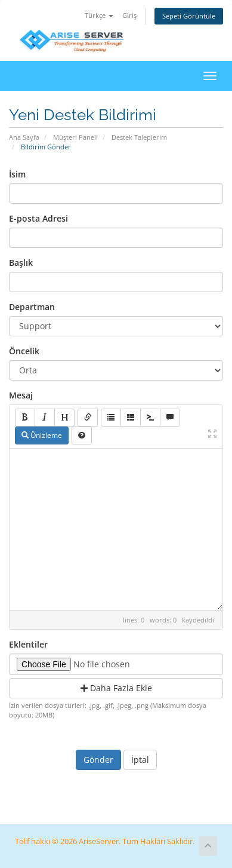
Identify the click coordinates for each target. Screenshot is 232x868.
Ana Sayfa (24, 137)
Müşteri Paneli (75, 137)
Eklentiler (28, 644)
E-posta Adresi (38, 218)
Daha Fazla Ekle (116, 688)
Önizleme (42, 435)
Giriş (129, 15)
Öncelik (24, 351)
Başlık (21, 263)
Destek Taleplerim (139, 137)
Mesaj (21, 395)
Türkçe (99, 15)
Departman (32, 307)
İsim (17, 174)
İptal (140, 760)
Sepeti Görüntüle (189, 16)
